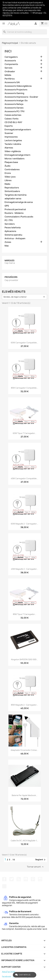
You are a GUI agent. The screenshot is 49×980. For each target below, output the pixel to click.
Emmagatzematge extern (18, 130)
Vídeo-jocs (10, 177)
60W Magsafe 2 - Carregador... (24, 524)
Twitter (11, 879)
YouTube (26, 879)
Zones (8, 242)
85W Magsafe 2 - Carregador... (24, 705)
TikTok (4, 886)
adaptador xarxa (13, 199)
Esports (9, 126)
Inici (8, 51)
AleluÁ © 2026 (9, 972)
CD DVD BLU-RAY (13, 122)
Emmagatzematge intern (17, 155)
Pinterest (33, 879)
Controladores (12, 170)
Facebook (4, 879)
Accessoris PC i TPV (15, 111)
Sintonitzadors (12, 191)
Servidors (10, 224)
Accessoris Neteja (14, 104)
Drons (8, 173)
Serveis (8, 68)
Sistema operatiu (13, 235)
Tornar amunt (36, 867)
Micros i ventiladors (15, 159)
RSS (19, 879)
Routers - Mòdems (14, 213)
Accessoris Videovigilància (18, 86)
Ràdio (7, 184)
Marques (9, 261)
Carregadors (11, 57)
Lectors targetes (13, 140)
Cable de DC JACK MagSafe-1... (24, 841)
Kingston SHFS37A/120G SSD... (24, 659)
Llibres (8, 180)
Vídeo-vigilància (13, 151)
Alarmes (9, 148)
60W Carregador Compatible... (25, 343)
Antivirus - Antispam (15, 238)
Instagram (40, 879)
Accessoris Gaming (14, 93)
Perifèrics (10, 79)
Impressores (11, 137)
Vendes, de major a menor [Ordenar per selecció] (24, 297)
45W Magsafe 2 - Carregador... (25, 569)
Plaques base (11, 162)
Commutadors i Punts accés (19, 217)
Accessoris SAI (12, 82)
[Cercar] (24, 32)
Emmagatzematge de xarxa (19, 202)
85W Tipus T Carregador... (25, 614)
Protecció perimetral (15, 209)
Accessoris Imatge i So (16, 101)
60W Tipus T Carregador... (25, 433)
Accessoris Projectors (16, 90)
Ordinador (10, 72)
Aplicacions (10, 231)
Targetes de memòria (15, 195)
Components (11, 64)
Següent (41, 860)
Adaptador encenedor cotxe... (24, 750)
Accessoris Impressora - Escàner (21, 97)
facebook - (7, 977)
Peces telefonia (13, 228)
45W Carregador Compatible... (24, 478)
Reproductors (12, 188)
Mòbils (8, 75)
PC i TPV (9, 220)
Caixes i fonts (11, 119)
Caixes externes (13, 115)
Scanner (9, 133)
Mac (7, 246)
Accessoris (10, 61)
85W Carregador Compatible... (25, 388)
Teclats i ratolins (13, 144)
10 (14, 860)
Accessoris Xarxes (14, 108)
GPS (7, 206)
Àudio (8, 166)
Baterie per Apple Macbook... (25, 795)
